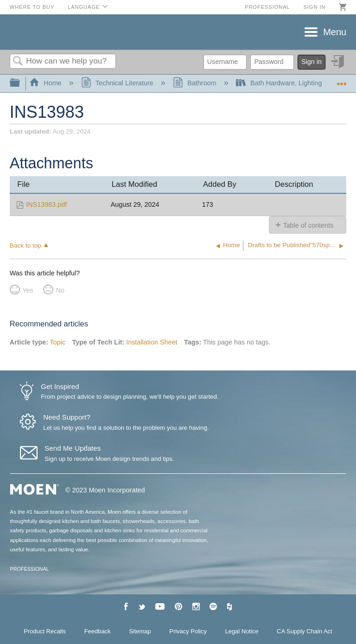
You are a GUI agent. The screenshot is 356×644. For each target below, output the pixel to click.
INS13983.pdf (46, 204)
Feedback (98, 631)
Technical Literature (118, 83)
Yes (28, 290)
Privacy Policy (188, 631)
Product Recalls (45, 631)
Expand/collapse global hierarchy (21, 83)
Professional (267, 7)
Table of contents (308, 225)
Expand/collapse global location (342, 80)
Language (84, 7)
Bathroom (196, 83)
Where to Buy (32, 7)
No (60, 290)
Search (18, 61)
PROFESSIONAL (30, 569)
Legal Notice (242, 631)
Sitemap (140, 631)
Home (46, 83)
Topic (58, 342)
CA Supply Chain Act (305, 631)
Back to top (25, 245)
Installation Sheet (152, 342)
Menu (335, 32)
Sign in (314, 7)
